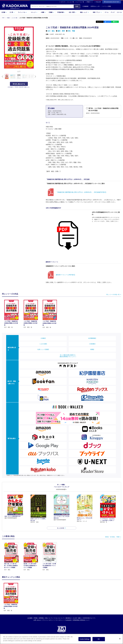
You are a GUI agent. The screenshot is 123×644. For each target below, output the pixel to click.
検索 (77, 6)
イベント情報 (106, 6)
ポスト (100, 22)
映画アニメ (97, 12)
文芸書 (4, 12)
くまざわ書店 (43, 344)
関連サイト (90, 2)
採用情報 (41, 614)
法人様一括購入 (77, 614)
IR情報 (35, 614)
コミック (34, 12)
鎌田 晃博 (61, 31)
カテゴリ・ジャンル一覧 (67, 2)
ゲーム (107, 12)
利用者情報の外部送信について (81, 617)
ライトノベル (22, 12)
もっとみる (61, 524)
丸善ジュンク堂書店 (43, 349)
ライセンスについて (59, 614)
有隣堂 (92, 349)
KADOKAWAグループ (89, 614)
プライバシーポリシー (48, 617)
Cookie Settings (85, 639)
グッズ (113, 12)
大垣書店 (43, 338)
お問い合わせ (37, 617)
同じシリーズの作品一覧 (113, 294)
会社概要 (30, 614)
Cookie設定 (68, 617)
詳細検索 (85, 6)
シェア (108, 22)
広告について (48, 614)
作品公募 (98, 2)
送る (116, 22)
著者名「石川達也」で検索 (112, 533)
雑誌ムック (84, 12)
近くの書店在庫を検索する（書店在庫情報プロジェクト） (68, 356)
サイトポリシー (60, 617)
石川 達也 (51, 31)
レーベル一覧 (80, 2)
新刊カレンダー (95, 6)
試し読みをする (19, 84)
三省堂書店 (92, 344)
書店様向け (69, 614)
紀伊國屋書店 (92, 338)
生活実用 (73, 12)
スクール (119, 12)
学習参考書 (61, 12)
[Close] (120, 639)
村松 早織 (71, 31)
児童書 (51, 12)
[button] (35, 76)
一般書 (43, 12)
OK (99, 639)
